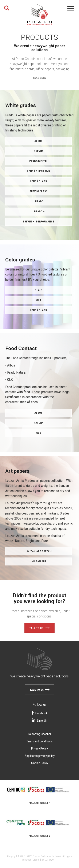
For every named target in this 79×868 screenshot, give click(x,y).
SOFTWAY (50, 860)
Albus (38, 413)
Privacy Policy (39, 748)
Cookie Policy (40, 763)
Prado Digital (39, 161)
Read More (40, 78)
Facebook (39, 713)
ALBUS (38, 141)
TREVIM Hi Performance (38, 222)
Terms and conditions (40, 741)
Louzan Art (39, 561)
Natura (38, 423)
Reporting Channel (40, 734)
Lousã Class (38, 181)
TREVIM (39, 151)
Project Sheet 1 (39, 803)
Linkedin (39, 721)
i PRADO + (39, 211)
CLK (39, 300)
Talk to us (39, 629)
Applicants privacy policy (40, 756)
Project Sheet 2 (39, 836)
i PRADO (39, 201)
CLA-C (39, 290)
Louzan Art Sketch (39, 551)
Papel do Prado (40, 17)
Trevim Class (39, 191)
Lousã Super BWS (38, 171)
